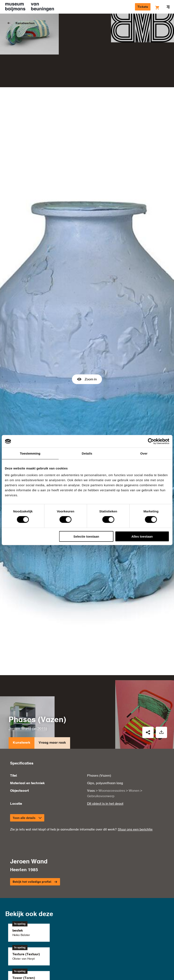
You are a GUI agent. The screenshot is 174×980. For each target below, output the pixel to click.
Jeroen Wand (20, 715)
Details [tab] (87, 453)
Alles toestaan (142, 536)
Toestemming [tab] (30, 453)
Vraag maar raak (52, 729)
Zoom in (87, 372)
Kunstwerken (25, 23)
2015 (42, 715)
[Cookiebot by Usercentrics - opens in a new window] (151, 441)
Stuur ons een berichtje (135, 815)
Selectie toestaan (86, 536)
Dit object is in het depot (105, 790)
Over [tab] (144, 453)
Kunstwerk (22, 729)
